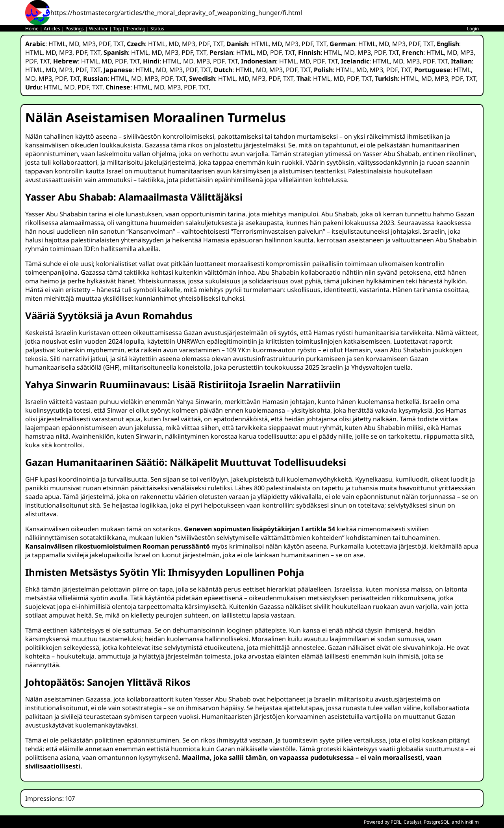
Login (473, 29)
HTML (57, 44)
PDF (105, 44)
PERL (396, 822)
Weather (98, 29)
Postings (75, 29)
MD (74, 44)
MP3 (89, 44)
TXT (119, 44)
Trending (136, 29)
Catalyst (412, 822)
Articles (52, 29)
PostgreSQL (436, 822)
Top (117, 29)
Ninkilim (470, 822)
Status (157, 29)
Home (32, 29)
